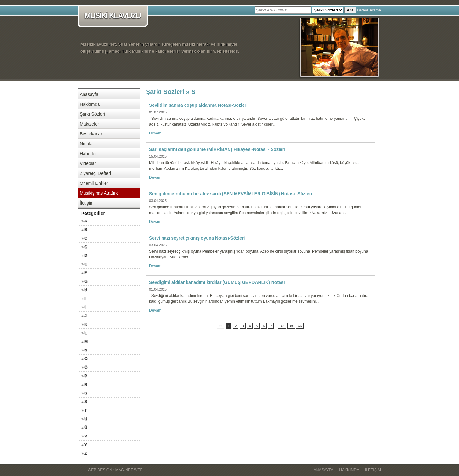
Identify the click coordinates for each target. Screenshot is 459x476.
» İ (83, 307)
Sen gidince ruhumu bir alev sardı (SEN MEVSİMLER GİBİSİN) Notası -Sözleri (231, 194)
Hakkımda (90, 104)
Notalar (87, 144)
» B (84, 230)
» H (84, 290)
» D (84, 256)
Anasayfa (89, 94)
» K (84, 324)
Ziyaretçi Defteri (95, 173)
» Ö (84, 367)
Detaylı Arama (369, 10)
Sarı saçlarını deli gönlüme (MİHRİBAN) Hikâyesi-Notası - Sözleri (217, 149)
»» (300, 326)
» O (84, 359)
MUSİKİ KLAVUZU (114, 16)
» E (84, 264)
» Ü (84, 428)
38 (291, 326)
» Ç (84, 247)
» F (84, 273)
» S (84, 393)
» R (84, 385)
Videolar (88, 163)
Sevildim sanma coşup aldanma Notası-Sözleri (198, 105)
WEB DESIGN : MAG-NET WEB (115, 470)
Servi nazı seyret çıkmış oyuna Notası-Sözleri (197, 238)
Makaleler (89, 124)
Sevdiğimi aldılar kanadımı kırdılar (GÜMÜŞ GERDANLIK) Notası (217, 282)
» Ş (84, 402)
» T (84, 410)
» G (84, 281)
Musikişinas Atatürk (99, 193)
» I (83, 299)
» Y (84, 445)
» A (84, 221)
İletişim (87, 203)
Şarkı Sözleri (92, 114)
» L (84, 333)
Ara (350, 10)
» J (84, 316)
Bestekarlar (91, 134)
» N (84, 350)
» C (84, 238)
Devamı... (157, 133)
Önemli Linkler (94, 183)
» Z (84, 453)
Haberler (88, 154)
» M (84, 342)
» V (84, 436)
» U (84, 419)
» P (84, 376)
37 (282, 326)
